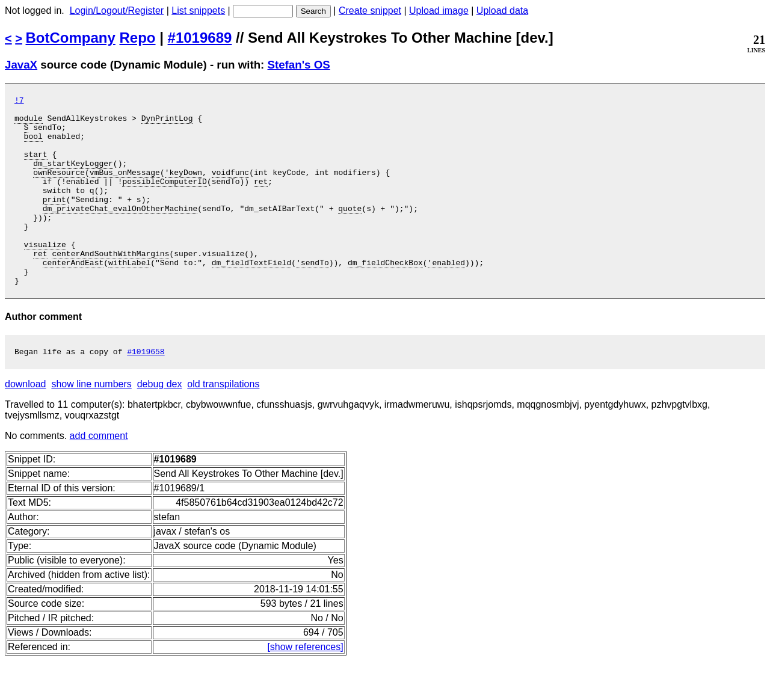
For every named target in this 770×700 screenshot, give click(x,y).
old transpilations (223, 424)
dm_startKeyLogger (73, 177)
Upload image (439, 11)
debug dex (160, 424)
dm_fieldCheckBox (385, 296)
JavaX (21, 65)
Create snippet (370, 11)
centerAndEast (73, 296)
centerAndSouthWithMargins (110, 286)
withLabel (129, 296)
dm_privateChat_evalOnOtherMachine (120, 232)
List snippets (198, 11)
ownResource (59, 188)
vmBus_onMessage (125, 188)
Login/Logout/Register (117, 11)
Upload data (502, 11)
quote (350, 232)
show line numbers (91, 424)
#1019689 (200, 38)
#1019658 (146, 391)
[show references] (305, 686)
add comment (99, 475)
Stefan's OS (299, 65)
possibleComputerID (164, 199)
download (26, 424)
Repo (138, 38)
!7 (19, 102)
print (54, 221)
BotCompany (71, 38)
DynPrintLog (167, 123)
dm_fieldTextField (252, 296)
